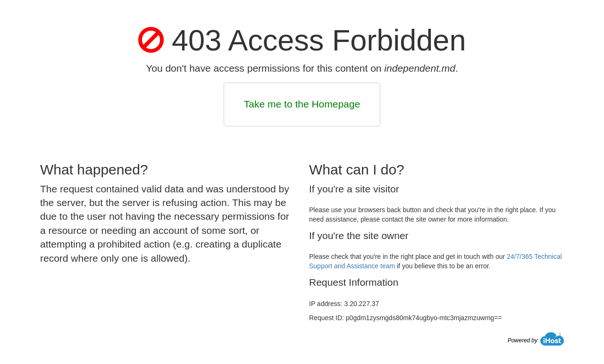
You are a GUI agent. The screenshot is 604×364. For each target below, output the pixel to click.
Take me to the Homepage (302, 104)
